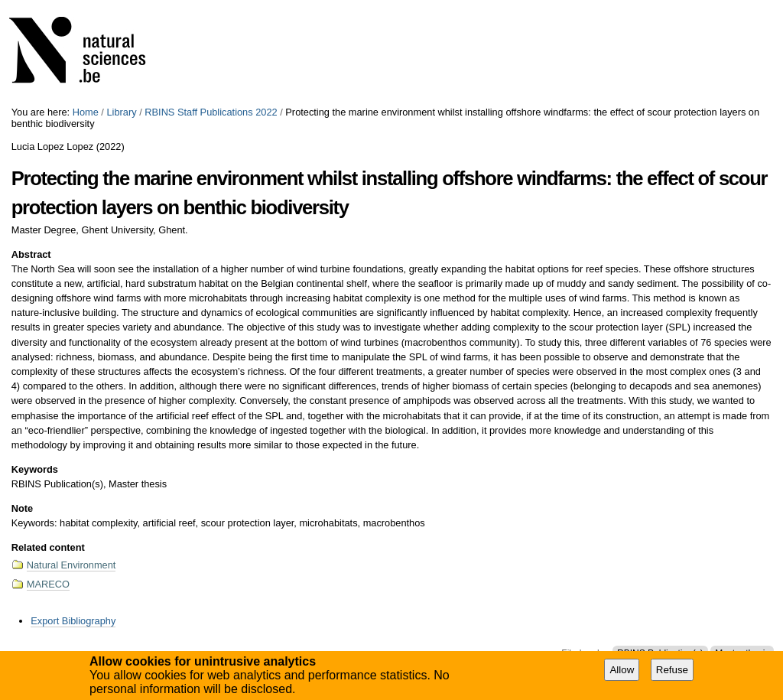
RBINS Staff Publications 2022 (211, 112)
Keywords (35, 469)
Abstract (31, 254)
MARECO (48, 584)
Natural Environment (71, 565)
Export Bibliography (73, 621)
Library (121, 112)
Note (22, 508)
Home (86, 112)
